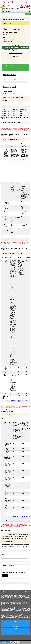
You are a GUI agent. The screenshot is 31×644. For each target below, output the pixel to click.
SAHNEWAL (23, 18)
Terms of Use (15, 631)
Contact (15, 629)
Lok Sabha (8, 11)
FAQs (15, 633)
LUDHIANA (16, 18)
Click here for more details (16, 53)
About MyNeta (15, 622)
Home (2, 11)
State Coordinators (15, 626)
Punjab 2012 (9, 18)
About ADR (15, 624)
